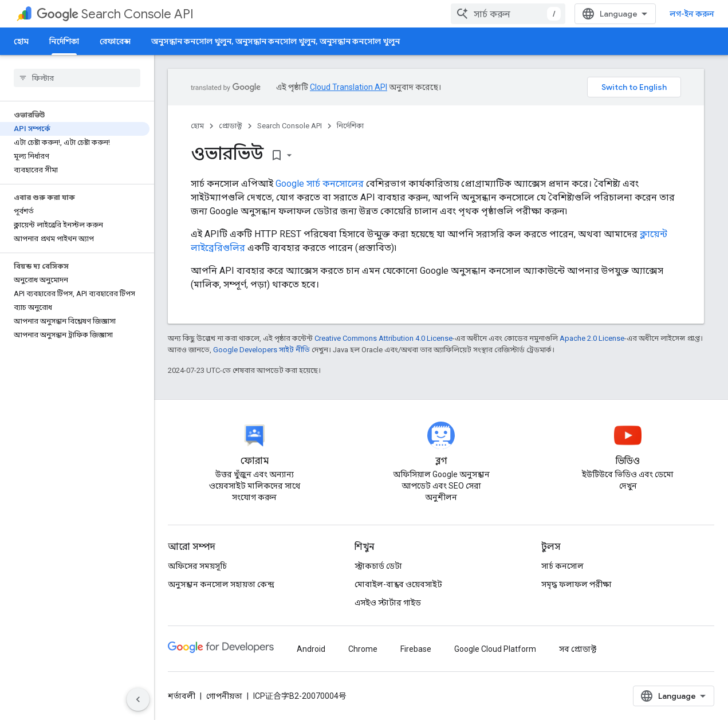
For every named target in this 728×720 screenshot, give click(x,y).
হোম (21, 41)
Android (311, 649)
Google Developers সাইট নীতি (261, 350)
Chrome (363, 649)
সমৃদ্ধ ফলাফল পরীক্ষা (577, 584)
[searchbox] (77, 78)
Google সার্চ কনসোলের (320, 184)
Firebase (416, 649)
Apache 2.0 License (592, 338)
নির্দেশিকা (350, 126)
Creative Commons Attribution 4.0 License (383, 338)
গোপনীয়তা (224, 696)
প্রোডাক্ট (231, 126)
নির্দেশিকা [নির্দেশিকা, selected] (64, 41)
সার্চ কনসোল (562, 566)
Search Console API (115, 14)
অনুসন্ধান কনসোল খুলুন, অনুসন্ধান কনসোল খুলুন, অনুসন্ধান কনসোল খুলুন (276, 41)
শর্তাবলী (182, 696)
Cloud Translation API (349, 87)
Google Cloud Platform (495, 649)
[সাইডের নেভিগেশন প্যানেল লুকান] (138, 699)
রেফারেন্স (115, 41)
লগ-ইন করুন (692, 14)
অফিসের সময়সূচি (197, 566)
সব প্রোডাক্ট (578, 649)
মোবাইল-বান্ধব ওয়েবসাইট (398, 584)
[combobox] (508, 14)
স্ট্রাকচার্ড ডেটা (378, 566)
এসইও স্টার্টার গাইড (388, 603)
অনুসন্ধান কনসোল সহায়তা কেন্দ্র (221, 584)
